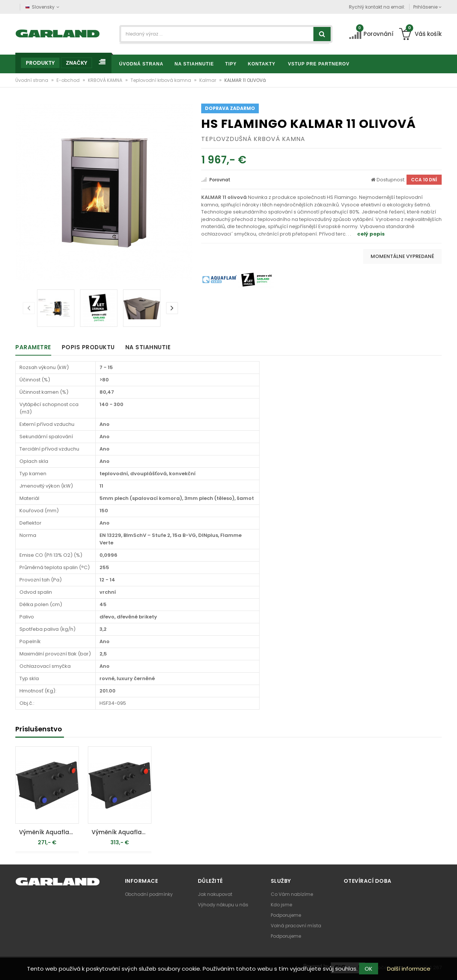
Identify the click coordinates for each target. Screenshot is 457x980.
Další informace (409, 969)
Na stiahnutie (148, 347)
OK (369, 969)
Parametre (33, 347)
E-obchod (69, 80)
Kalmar (208, 80)
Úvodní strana (32, 80)
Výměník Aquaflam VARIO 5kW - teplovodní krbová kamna (49, 832)
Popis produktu (88, 347)
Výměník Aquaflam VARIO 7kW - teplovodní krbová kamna (122, 832)
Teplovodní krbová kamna (161, 80)
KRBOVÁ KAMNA (106, 80)
